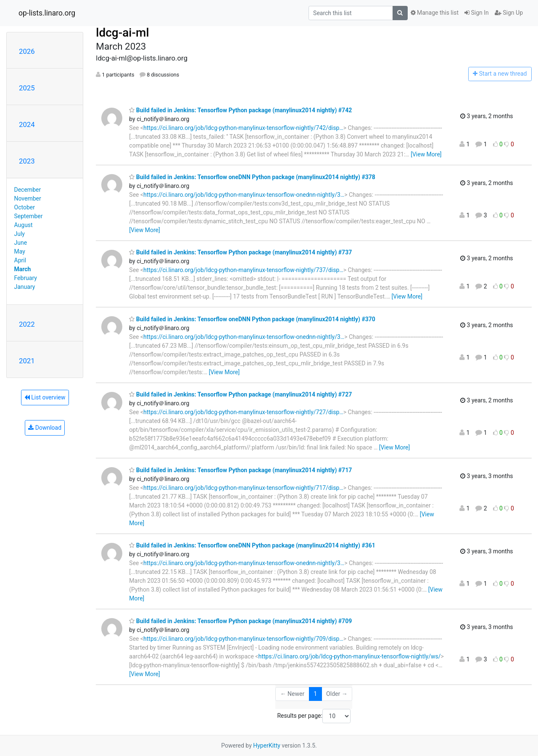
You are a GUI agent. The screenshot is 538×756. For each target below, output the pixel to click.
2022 (27, 324)
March (23, 269)
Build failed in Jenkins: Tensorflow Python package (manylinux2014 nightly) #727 (240, 394)
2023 (27, 161)
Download (45, 428)
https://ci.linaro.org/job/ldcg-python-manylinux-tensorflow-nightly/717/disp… (243, 488)
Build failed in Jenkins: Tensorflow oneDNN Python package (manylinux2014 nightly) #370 (252, 319)
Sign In (477, 13)
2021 (27, 361)
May (20, 251)
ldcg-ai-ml (122, 33)
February (26, 278)
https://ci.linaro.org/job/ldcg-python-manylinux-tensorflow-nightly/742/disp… (243, 128)
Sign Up (509, 13)
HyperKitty (267, 745)
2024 (27, 124)
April (20, 260)
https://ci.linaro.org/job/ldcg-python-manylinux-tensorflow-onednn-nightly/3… (244, 195)
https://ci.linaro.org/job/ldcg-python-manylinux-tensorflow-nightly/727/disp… (243, 412)
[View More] (426, 154)
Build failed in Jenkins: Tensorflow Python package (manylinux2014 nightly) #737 (240, 252)
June (21, 243)
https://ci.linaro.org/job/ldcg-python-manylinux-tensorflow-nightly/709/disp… (243, 639)
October (25, 207)
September (29, 216)
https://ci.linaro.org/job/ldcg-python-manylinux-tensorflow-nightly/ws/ (349, 656)
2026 (27, 51)
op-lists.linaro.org (47, 13)
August (24, 225)
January (25, 287)
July (20, 234)
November (28, 198)
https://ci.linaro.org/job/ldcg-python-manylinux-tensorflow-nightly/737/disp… (243, 270)
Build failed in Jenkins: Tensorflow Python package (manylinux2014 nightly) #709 (240, 621)
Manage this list (435, 13)
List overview (45, 397)
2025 (27, 88)
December (28, 190)
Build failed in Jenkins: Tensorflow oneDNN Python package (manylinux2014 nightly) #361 (252, 545)
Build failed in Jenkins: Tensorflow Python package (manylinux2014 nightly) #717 (240, 470)
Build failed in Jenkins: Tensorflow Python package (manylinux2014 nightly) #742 (240, 110)
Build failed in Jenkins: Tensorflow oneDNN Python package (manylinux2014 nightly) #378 (252, 177)
